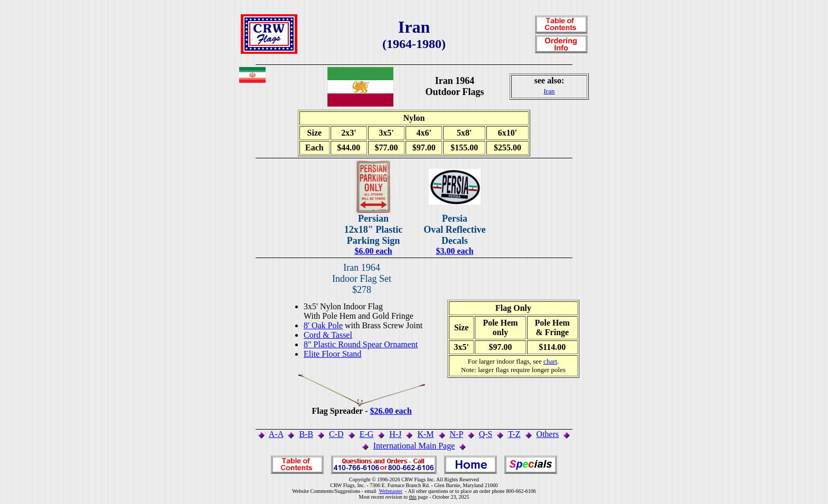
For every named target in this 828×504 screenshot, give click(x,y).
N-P (457, 434)
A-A (276, 434)
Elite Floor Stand (332, 354)
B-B (306, 434)
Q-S (486, 434)
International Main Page (414, 446)
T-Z (514, 434)
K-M (425, 434)
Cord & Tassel (328, 335)
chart (550, 361)
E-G (367, 434)
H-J (395, 434)
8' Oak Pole (323, 325)
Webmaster (391, 491)
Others (548, 434)
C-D (336, 434)
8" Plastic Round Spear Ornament (361, 344)
